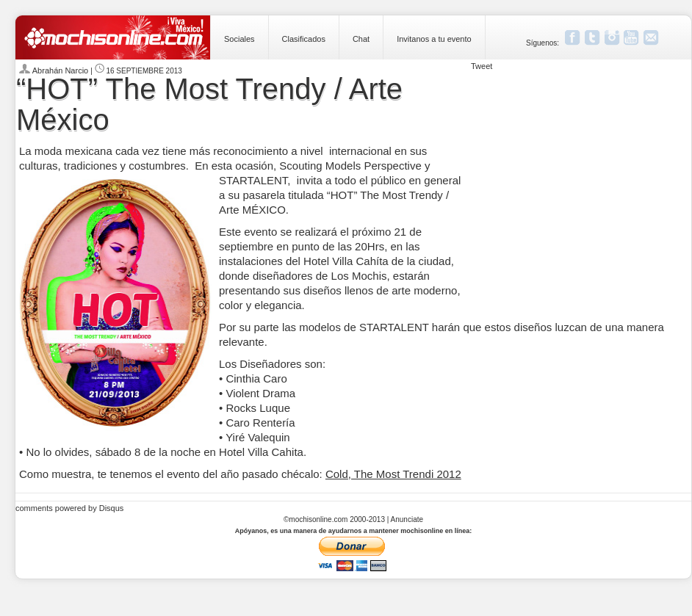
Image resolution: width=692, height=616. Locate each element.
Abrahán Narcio (62, 70)
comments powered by (69, 508)
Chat (361, 39)
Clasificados (304, 39)
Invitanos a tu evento (434, 39)
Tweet (482, 66)
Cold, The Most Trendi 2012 (393, 474)
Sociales (239, 39)
